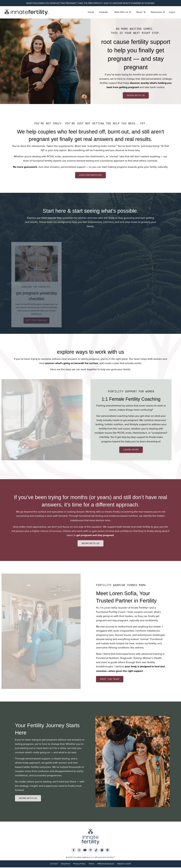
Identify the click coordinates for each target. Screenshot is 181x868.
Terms (91, 864)
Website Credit (124, 864)
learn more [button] (131, 450)
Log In (172, 12)
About (141, 12)
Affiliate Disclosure (106, 864)
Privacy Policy (79, 864)
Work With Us (123, 12)
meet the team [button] (110, 680)
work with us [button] (136, 96)
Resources (158, 12)
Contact (54, 864)
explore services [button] (90, 176)
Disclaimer (66, 864)
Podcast (104, 12)
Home (91, 12)
